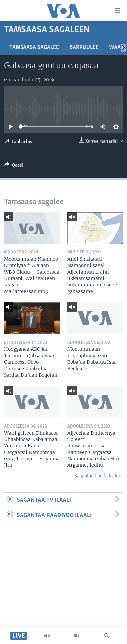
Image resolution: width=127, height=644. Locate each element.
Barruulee (84, 47)
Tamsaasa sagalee (34, 47)
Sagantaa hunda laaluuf (99, 476)
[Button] (14, 166)
